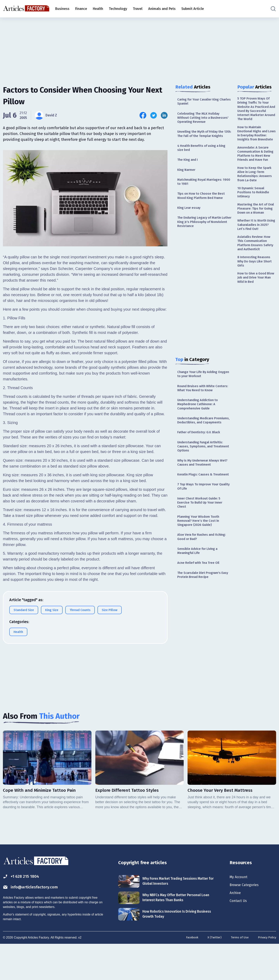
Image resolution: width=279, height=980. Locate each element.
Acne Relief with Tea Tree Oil (200, 596)
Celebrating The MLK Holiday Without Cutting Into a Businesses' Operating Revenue (202, 119)
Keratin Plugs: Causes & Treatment (196, 500)
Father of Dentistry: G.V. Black (201, 453)
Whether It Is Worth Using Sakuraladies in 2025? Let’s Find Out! (254, 249)
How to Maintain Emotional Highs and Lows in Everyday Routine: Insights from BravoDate (255, 139)
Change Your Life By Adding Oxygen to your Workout (199, 387)
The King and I (189, 168)
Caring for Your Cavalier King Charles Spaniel (200, 102)
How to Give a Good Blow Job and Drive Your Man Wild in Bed (256, 306)
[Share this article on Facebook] (143, 115)
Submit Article (193, 9)
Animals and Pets (162, 9)
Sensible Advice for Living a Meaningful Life (199, 583)
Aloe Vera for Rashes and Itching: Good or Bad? (204, 568)
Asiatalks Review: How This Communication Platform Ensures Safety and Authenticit (257, 268)
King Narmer (187, 178)
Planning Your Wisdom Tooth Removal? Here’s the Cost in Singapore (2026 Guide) (200, 551)
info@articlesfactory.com (34, 922)
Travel (138, 9)
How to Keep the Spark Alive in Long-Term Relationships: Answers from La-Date (256, 189)
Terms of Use (238, 973)
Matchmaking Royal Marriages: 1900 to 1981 (201, 191)
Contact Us (239, 937)
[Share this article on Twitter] (154, 115)
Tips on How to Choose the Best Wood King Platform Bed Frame (203, 206)
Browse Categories (246, 920)
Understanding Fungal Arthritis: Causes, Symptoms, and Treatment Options (202, 468)
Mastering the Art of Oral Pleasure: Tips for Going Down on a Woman (255, 229)
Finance (81, 9)
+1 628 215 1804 (23, 911)
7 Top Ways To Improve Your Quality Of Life (199, 515)
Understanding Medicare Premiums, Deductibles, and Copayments (199, 438)
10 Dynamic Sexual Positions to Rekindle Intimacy (254, 209)
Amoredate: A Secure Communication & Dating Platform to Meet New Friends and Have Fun (257, 165)
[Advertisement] (139, 47)
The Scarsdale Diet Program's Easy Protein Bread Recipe (201, 608)
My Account (240, 912)
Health (98, 9)
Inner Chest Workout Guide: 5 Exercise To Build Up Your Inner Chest (202, 532)
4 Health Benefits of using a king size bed (203, 155)
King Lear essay (190, 218)
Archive (236, 929)
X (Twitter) (212, 973)
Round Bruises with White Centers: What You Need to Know (203, 402)
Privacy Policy (266, 973)
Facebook (189, 973)
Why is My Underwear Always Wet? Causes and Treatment (200, 485)
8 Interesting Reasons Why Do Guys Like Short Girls (256, 288)
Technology (118, 9)
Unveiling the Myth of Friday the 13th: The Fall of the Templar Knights (203, 138)
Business (62, 9)
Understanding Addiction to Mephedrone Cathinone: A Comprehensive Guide (200, 419)
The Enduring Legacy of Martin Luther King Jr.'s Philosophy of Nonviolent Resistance (201, 233)
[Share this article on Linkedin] (164, 115)
